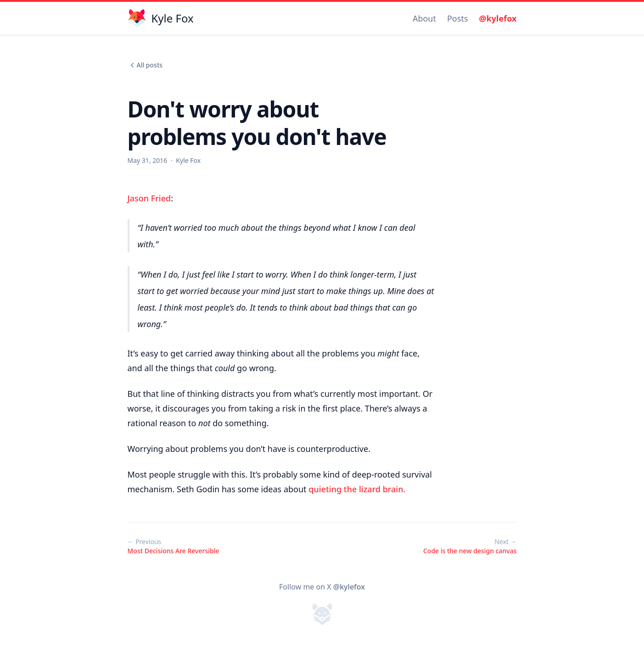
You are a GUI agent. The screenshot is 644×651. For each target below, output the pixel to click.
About (424, 18)
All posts (145, 65)
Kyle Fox (188, 160)
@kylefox (498, 18)
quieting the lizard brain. (357, 489)
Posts (458, 18)
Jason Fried (149, 198)
